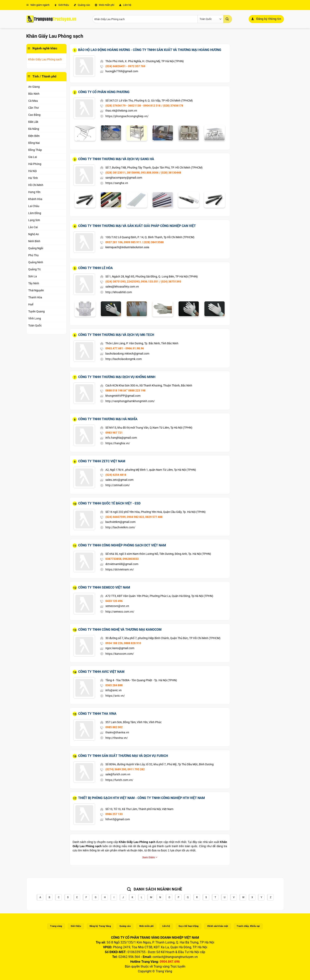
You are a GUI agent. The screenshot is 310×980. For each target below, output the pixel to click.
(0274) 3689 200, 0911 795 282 (125, 769)
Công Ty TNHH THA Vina (97, 714)
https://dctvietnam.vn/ (120, 569)
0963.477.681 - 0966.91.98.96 (125, 348)
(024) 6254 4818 (116, 475)
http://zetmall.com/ (118, 485)
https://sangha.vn (117, 183)
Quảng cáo (82, 5)
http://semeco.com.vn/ (120, 612)
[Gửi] (228, 19)
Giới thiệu (62, 5)
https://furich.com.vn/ (119, 780)
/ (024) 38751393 (170, 282)
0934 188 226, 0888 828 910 (123, 643)
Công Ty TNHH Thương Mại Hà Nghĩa (108, 419)
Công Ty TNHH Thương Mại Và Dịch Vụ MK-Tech (116, 335)
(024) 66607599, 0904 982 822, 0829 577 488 (134, 517)
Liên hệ (125, 5)
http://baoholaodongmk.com (124, 359)
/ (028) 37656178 (172, 106)
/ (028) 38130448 (170, 173)
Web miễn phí (105, 5)
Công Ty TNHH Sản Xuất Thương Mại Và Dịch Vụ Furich (123, 756)
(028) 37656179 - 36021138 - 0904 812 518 (133, 106)
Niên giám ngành (38, 5)
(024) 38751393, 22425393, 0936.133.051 (132, 282)
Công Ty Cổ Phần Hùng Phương (104, 92)
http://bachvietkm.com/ (120, 527)
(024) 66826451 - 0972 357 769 (125, 66)
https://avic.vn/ (115, 696)
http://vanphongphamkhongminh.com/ (130, 401)
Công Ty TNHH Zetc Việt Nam (102, 461)
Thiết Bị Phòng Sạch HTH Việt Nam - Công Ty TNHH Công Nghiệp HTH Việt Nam (141, 798)
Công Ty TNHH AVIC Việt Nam (101, 672)
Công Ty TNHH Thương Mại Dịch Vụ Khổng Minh (117, 377)
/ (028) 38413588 (153, 242)
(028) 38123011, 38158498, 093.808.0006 (132, 173)
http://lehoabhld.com (119, 292)
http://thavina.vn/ (117, 738)
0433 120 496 (114, 601)
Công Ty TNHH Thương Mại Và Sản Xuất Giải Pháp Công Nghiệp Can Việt (137, 226)
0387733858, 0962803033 (122, 559)
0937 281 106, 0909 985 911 (123, 242)
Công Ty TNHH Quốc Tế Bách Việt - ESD (109, 503)
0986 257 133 (114, 814)
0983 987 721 (114, 433)
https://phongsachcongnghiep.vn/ (127, 116)
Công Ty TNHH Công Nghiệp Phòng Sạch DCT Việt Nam (122, 545)
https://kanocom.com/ (120, 654)
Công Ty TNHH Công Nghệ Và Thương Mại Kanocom (120, 630)
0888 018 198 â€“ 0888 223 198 (125, 390)
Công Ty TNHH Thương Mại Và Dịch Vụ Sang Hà (116, 159)
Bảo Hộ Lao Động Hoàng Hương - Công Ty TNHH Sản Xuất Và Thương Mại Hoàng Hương (150, 50)
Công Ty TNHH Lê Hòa (95, 268)
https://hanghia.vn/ (118, 443)
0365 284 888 (114, 685)
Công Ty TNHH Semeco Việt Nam (104, 587)
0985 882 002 (114, 727)
